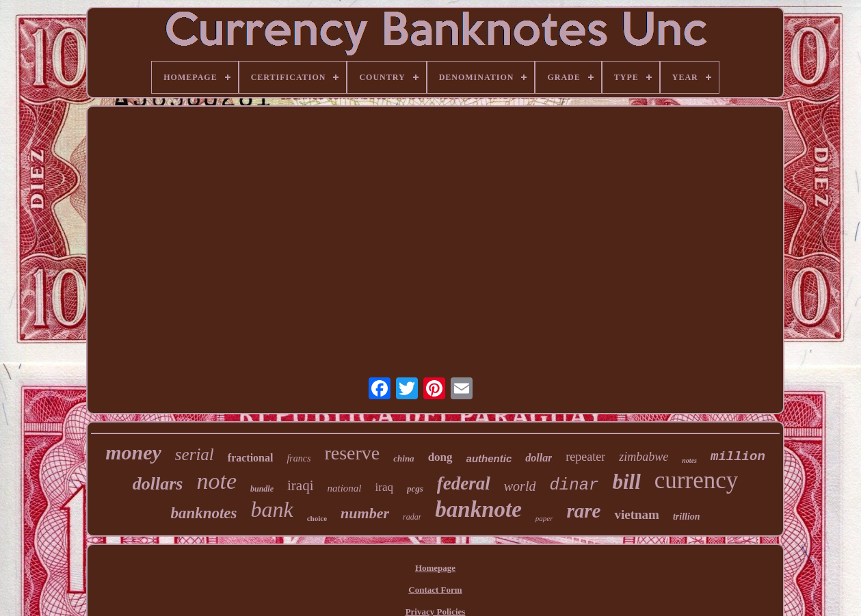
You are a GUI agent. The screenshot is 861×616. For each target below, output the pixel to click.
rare (584, 511)
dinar (574, 485)
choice (317, 518)
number (365, 513)
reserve (352, 453)
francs (299, 458)
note (216, 481)
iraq (384, 487)
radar (412, 517)
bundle (262, 489)
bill (626, 482)
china (403, 458)
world (520, 486)
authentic (489, 458)
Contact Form (435, 590)
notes (689, 460)
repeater (585, 457)
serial (195, 454)
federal (464, 483)
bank (272, 509)
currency (696, 480)
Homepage (435, 568)
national (345, 488)
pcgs (415, 488)
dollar (539, 458)
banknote (478, 509)
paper (544, 518)
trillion (687, 517)
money (133, 452)
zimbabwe (644, 457)
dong (440, 457)
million (738, 457)
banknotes (203, 513)
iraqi (300, 485)
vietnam (636, 514)
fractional (251, 458)
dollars (158, 484)
